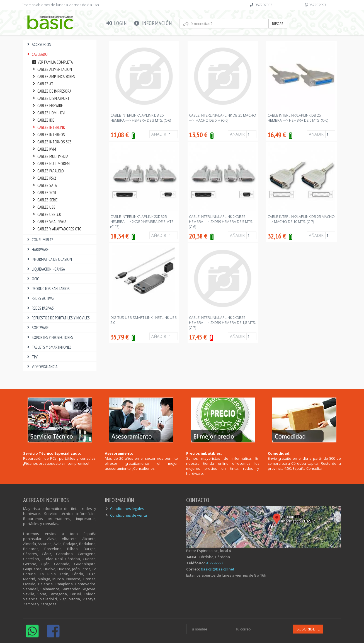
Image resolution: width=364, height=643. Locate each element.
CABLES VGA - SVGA (49, 222)
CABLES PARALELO (48, 171)
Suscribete (308, 629)
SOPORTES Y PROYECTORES (49, 337)
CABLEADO (37, 54)
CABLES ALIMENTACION (52, 69)
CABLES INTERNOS (48, 135)
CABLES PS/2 (44, 178)
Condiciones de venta (128, 515)
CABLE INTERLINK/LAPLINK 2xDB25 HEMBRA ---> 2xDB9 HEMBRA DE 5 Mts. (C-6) (221, 221)
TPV (32, 357)
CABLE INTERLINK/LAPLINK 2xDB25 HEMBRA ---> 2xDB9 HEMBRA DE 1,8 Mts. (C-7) (222, 322)
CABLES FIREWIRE (47, 106)
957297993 (264, 5)
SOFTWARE (37, 328)
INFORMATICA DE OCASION (49, 259)
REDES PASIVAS (40, 308)
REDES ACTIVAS (40, 298)
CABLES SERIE (44, 200)
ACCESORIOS (38, 44)
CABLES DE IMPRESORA (51, 91)
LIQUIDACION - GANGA (45, 269)
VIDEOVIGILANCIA (42, 367)
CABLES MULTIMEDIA (50, 156)
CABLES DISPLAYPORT (50, 98)
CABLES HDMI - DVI (48, 113)
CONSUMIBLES (40, 240)
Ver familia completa (52, 62)
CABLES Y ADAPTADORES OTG (56, 229)
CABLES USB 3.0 (46, 214)
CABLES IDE (43, 120)
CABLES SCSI (44, 193)
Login (116, 23)
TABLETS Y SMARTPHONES (49, 347)
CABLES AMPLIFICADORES (53, 77)
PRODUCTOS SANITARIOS (48, 289)
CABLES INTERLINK (48, 127)
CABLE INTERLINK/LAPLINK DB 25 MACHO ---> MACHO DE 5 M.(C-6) (223, 118)
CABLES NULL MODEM (51, 164)
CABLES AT (42, 84)
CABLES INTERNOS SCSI (52, 142)
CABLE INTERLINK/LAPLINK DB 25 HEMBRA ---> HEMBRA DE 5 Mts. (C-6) (298, 118)
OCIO (33, 279)
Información (153, 23)
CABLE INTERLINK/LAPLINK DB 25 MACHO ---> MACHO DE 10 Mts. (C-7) (301, 219)
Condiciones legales (127, 509)
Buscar (278, 24)
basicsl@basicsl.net (218, 569)
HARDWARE (37, 250)
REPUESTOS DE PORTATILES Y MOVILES (58, 318)
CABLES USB (43, 207)
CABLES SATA (44, 185)
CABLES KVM (44, 149)
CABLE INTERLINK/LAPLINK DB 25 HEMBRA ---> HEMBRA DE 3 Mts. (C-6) (141, 118)
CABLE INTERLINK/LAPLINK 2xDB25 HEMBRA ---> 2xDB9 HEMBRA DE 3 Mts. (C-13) (142, 221)
